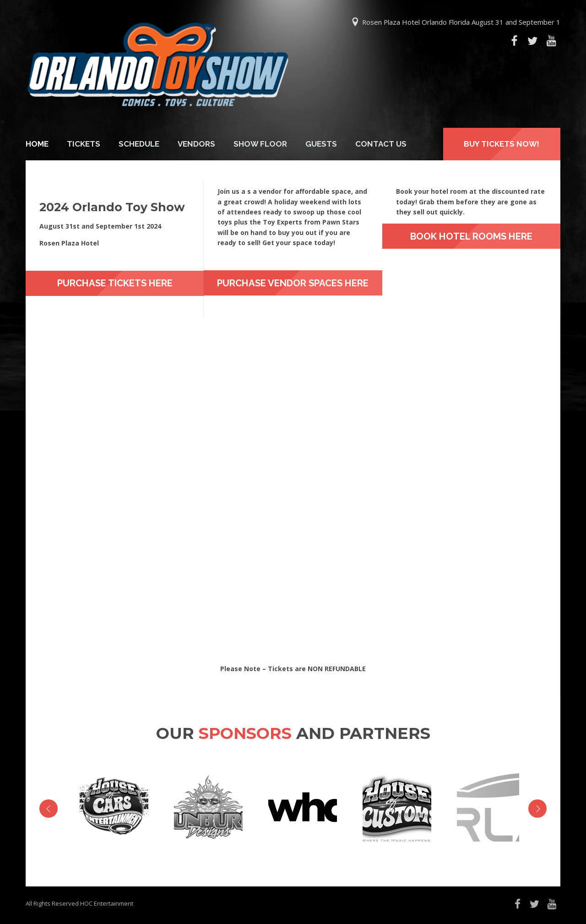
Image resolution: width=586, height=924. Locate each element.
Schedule (139, 144)
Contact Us (381, 144)
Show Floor (260, 144)
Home (37, 144)
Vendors (196, 144)
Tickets (84, 144)
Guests (321, 144)
